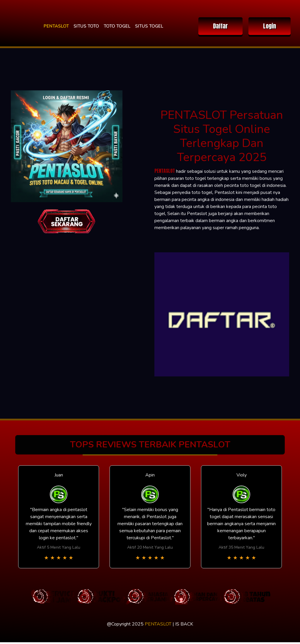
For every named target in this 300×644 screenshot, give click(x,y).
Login (270, 26)
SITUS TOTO (86, 26)
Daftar (220, 26)
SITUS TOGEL (149, 26)
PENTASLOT (56, 26)
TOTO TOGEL (117, 26)
